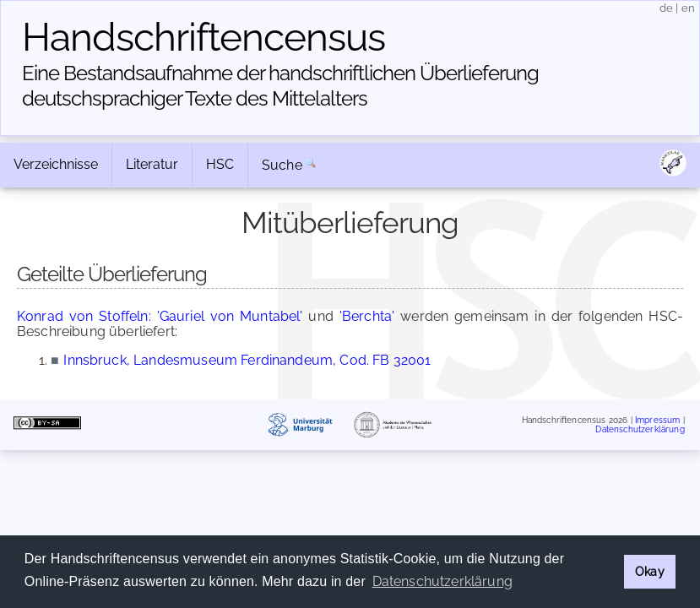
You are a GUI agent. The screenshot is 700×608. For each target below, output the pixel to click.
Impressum (657, 419)
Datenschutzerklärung (640, 429)
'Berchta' (367, 316)
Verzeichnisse (56, 164)
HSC (220, 164)
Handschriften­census (203, 37)
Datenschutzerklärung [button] (442, 581)
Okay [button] (650, 571)
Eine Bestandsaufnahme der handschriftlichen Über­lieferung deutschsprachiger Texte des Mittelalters (280, 86)
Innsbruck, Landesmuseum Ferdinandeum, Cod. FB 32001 (247, 360)
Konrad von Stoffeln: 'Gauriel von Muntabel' (160, 316)
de (666, 8)
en (688, 8)
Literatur (152, 164)
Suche (282, 165)
